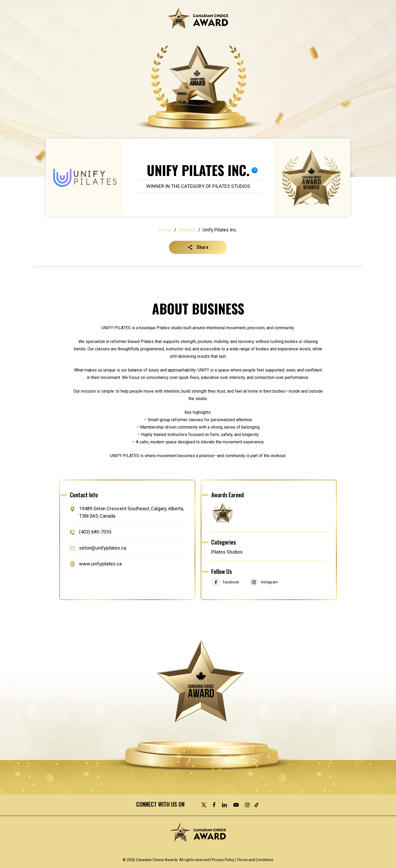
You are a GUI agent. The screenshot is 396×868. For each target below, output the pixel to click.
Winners (187, 230)
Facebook (231, 582)
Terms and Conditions (255, 860)
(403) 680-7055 (95, 532)
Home (165, 230)
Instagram (270, 582)
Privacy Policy (223, 860)
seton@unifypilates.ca (103, 548)
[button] (198, 247)
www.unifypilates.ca (100, 564)
